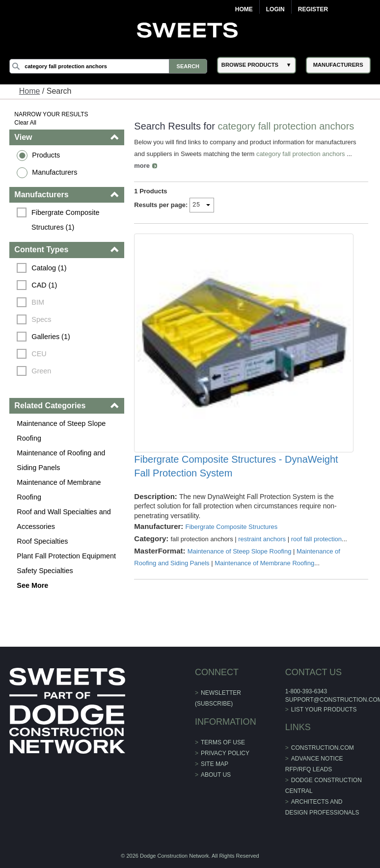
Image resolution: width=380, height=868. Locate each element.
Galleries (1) (51, 337)
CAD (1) (44, 285)
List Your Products (324, 710)
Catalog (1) (49, 268)
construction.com (323, 748)
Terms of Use (223, 742)
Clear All (25, 123)
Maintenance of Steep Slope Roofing (61, 431)
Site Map (215, 764)
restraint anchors (262, 539)
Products (46, 155)
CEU (39, 354)
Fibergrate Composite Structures (231, 527)
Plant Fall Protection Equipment (66, 556)
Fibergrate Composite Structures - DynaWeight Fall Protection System (236, 466)
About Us (216, 775)
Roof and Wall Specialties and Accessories (64, 519)
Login (275, 9)
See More (32, 585)
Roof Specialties (42, 541)
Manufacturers (54, 172)
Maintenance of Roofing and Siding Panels (61, 460)
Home (244, 9)
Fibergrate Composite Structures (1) (66, 220)
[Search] (108, 66)
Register (313, 9)
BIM (38, 302)
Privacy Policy (225, 753)
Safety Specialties (45, 571)
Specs (41, 319)
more (142, 166)
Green (41, 371)
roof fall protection (316, 539)
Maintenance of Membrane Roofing (59, 490)
